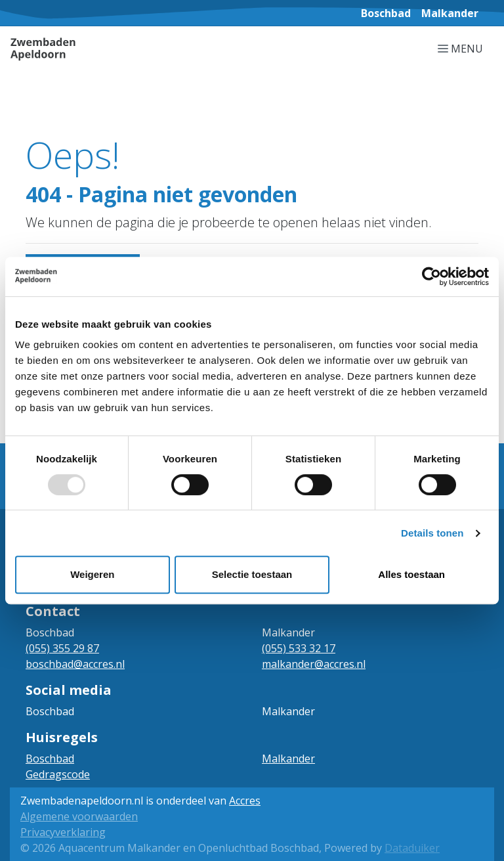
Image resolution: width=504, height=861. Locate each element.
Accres (245, 801)
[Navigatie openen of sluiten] (463, 48)
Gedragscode (58, 774)
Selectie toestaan (252, 574)
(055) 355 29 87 (62, 648)
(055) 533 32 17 (299, 648)
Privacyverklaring (63, 832)
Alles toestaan (411, 574)
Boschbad (50, 759)
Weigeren (92, 574)
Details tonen (432, 533)
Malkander (288, 759)
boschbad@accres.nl (75, 664)
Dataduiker (412, 848)
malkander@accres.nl (314, 664)
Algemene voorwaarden (79, 816)
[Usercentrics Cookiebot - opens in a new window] (431, 276)
